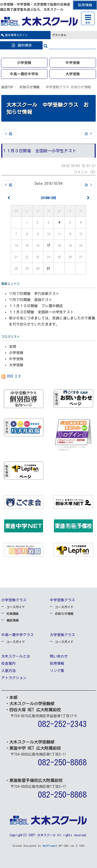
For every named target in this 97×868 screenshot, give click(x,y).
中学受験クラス (62, 600)
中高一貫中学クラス (17, 635)
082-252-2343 (62, 724)
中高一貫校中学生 (24, 74)
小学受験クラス (14, 600)
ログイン (16, 35)
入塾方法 (8, 671)
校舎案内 (8, 663)
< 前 (9, 134)
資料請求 (21, 45)
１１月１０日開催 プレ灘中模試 (36, 306)
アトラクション (14, 678)
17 (48, 245)
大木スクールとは (16, 656)
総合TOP (7, 87)
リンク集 (57, 671)
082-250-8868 (62, 762)
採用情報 (85, 5)
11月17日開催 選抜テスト (31, 300)
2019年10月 (48, 198)
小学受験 (24, 63)
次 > (88, 134)
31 (48, 269)
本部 (13, 347)
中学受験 (73, 63)
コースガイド (16, 607)
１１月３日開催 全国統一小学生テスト (41, 312)
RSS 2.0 (11, 376)
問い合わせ (59, 656)
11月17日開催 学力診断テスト (34, 294)
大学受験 (73, 74)
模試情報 (13, 620)
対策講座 (13, 614)
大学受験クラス (62, 635)
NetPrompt (50, 846)
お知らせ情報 (30, 87)
